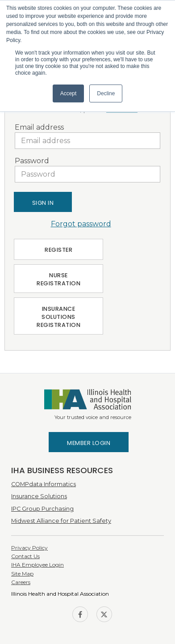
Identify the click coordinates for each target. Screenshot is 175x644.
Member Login (89, 443)
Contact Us (25, 556)
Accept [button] (69, 93)
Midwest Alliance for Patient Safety (61, 521)
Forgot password (81, 224)
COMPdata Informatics (44, 484)
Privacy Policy (29, 548)
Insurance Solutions (39, 496)
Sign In (43, 203)
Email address (39, 127)
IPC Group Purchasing (42, 509)
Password (32, 161)
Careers (21, 582)
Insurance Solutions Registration (58, 317)
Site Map (22, 574)
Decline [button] (106, 93)
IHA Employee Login (37, 565)
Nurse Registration (58, 279)
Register (58, 250)
